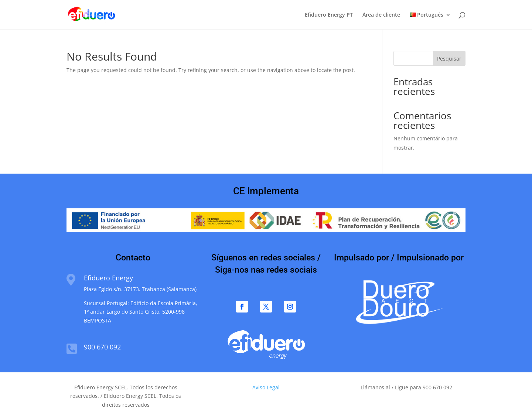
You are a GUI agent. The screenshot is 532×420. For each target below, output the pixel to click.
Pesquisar (449, 59)
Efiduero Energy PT (329, 15)
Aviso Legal (266, 387)
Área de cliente (381, 15)
